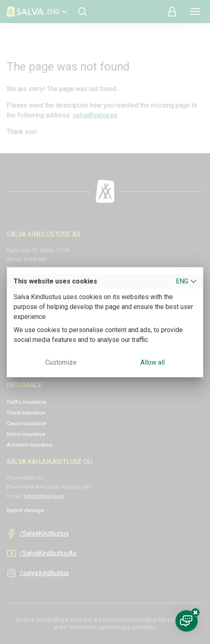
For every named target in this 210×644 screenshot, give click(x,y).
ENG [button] (182, 281)
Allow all (153, 362)
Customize (61, 362)
